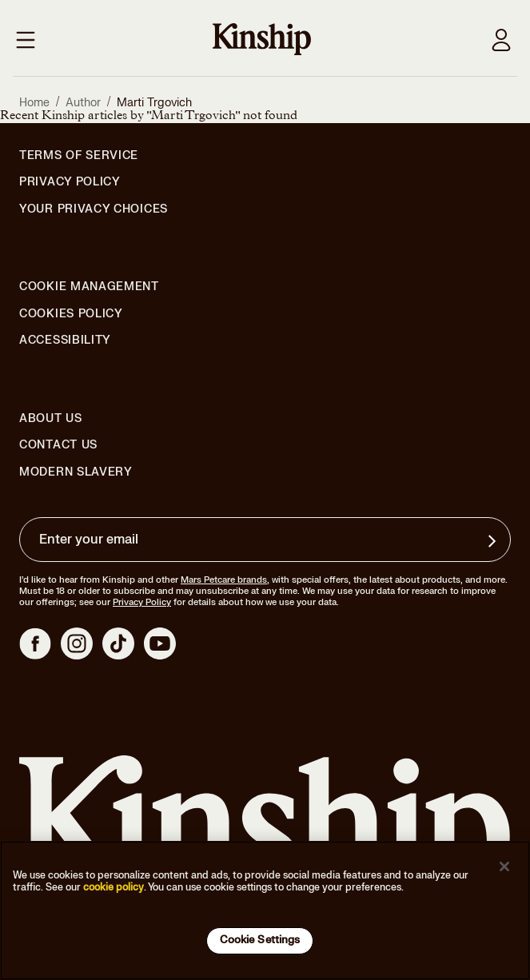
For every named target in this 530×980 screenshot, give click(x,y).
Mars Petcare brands (224, 580)
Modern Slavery (76, 472)
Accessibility (65, 341)
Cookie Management (89, 287)
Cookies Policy (71, 314)
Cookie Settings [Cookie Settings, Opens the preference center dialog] (260, 940)
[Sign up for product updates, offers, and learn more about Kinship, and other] (494, 541)
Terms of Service (79, 155)
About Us (51, 418)
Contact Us (58, 445)
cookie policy (114, 887)
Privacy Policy (70, 182)
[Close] (504, 866)
